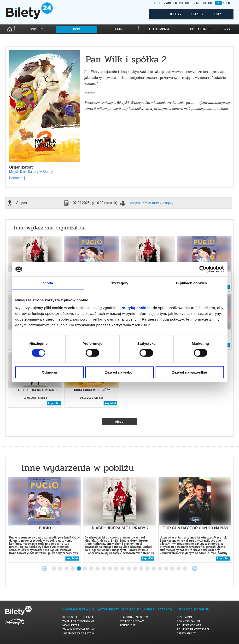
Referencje (128, 625)
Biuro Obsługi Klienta (78, 617)
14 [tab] (135, 569)
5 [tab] (79, 569)
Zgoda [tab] (48, 283)
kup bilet (54, 403)
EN (228, 3)
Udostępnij (17, 178)
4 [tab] (73, 569)
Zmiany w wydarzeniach (79, 629)
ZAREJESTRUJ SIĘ (177, 3)
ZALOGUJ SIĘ (203, 3)
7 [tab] (92, 569)
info (218, 203)
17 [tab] (154, 569)
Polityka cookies (189, 625)
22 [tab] (185, 569)
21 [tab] (179, 569)
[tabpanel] (44, 520)
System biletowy (132, 621)
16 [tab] (148, 569)
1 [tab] (54, 569)
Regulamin (184, 617)
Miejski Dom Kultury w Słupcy (31, 172)
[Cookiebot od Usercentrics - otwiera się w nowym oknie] (203, 269)
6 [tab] (85, 569)
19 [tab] (166, 569)
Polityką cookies (136, 307)
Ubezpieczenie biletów (78, 634)
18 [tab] (160, 569)
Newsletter (71, 625)
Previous (44, 568)
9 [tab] (104, 569)
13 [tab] (129, 569)
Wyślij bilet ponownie (78, 621)
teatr (118, 29)
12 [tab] (123, 569)
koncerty (35, 29)
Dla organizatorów (134, 617)
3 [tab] (67, 569)
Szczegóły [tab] (119, 283)
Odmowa (49, 372)
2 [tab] (60, 569)
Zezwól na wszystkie (190, 372)
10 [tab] (110, 569)
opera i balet (201, 29)
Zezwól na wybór (119, 372)
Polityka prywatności (193, 629)
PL (219, 3)
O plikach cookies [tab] (191, 283)
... (227, 29)
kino (77, 29)
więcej (119, 422)
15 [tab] (141, 569)
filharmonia (159, 29)
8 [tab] (98, 569)
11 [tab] (117, 569)
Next (194, 568)
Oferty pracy (186, 634)
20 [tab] (173, 569)
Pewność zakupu (189, 621)
